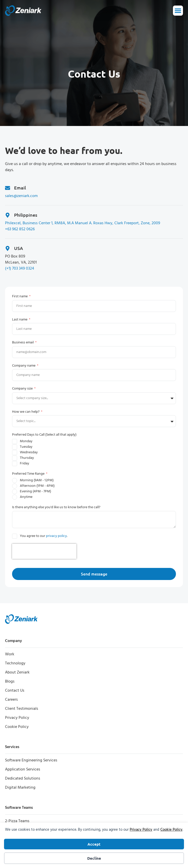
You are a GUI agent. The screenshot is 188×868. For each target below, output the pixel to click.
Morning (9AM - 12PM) (37, 480)
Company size (23, 389)
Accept (94, 844)
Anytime (26, 497)
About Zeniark (17, 672)
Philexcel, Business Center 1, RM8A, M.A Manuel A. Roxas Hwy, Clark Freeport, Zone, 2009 (83, 223)
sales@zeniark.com (21, 196)
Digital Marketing (20, 788)
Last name (20, 320)
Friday (25, 463)
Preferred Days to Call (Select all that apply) (44, 435)
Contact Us (15, 691)
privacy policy (56, 536)
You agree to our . (44, 536)
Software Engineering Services (31, 760)
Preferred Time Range (29, 474)
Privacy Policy (141, 830)
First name (20, 296)
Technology (15, 663)
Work (10, 654)
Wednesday (29, 452)
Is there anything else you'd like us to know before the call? (56, 507)
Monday (26, 441)
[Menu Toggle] (178, 11)
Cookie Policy (171, 830)
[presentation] (44, 551)
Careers (11, 700)
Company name (24, 366)
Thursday (27, 458)
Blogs (10, 682)
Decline (94, 858)
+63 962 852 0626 (20, 229)
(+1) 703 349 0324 (20, 269)
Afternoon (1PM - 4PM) (37, 486)
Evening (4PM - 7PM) (35, 491)
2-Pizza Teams (17, 821)
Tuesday (26, 447)
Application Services (23, 769)
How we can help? (26, 412)
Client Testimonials (22, 709)
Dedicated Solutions (23, 779)
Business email (23, 343)
